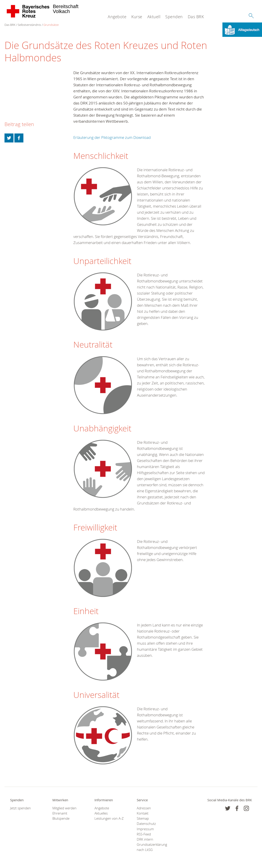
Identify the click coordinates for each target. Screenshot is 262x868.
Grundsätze (51, 25)
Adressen (144, 808)
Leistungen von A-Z (109, 818)
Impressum (145, 829)
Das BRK (196, 17)
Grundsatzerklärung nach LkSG (152, 847)
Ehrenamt (60, 813)
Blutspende (61, 818)
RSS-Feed (144, 834)
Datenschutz (146, 824)
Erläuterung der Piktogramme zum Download (112, 137)
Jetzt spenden (20, 808)
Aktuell (154, 17)
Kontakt (143, 813)
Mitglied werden (64, 808)
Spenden (174, 17)
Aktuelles (101, 813)
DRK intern (145, 839)
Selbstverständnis (29, 25)
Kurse (137, 17)
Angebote (117, 17)
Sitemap (143, 818)
